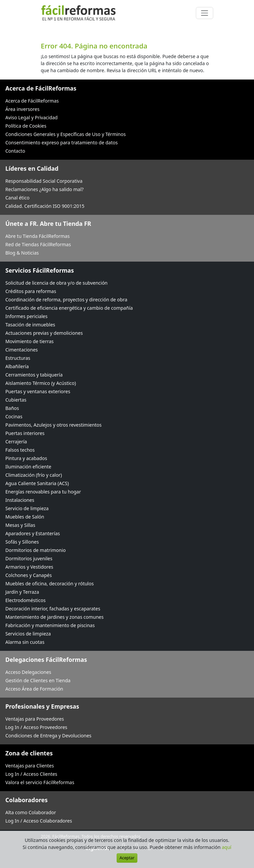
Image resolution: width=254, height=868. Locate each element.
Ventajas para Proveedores (35, 719)
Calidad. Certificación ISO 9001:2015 (45, 206)
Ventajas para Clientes (30, 766)
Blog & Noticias (22, 253)
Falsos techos (20, 450)
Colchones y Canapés (29, 575)
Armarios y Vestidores (29, 567)
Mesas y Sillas (20, 525)
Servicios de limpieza (28, 634)
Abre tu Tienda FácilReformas (37, 236)
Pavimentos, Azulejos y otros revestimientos (53, 425)
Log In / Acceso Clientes (31, 774)
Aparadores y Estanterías (33, 533)
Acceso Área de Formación (34, 689)
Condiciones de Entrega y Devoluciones (48, 736)
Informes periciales (26, 316)
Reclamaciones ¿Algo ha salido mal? (44, 189)
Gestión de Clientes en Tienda (38, 680)
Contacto (15, 151)
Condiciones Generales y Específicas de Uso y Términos (66, 134)
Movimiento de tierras (30, 341)
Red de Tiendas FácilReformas (38, 244)
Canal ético (17, 198)
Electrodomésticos (25, 600)
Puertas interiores (25, 433)
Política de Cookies (26, 126)
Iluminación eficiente (28, 467)
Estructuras (18, 358)
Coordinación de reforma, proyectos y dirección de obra (66, 300)
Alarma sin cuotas (25, 642)
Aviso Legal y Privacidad (31, 117)
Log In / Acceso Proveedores (36, 727)
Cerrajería (16, 442)
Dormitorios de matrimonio (36, 550)
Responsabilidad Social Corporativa (44, 181)
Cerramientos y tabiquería (34, 375)
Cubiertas (16, 400)
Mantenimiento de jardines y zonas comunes (54, 617)
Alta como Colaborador (31, 812)
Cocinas (14, 416)
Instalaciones (20, 500)
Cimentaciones (22, 350)
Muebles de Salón (25, 517)
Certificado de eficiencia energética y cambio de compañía (69, 308)
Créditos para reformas (31, 291)
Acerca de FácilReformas (32, 101)
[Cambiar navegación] (205, 13)
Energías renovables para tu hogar (43, 492)
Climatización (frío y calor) (34, 475)
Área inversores (22, 109)
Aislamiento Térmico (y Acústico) (41, 383)
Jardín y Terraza (22, 592)
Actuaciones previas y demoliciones (44, 333)
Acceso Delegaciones (28, 672)
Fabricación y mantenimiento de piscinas (50, 625)
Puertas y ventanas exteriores (38, 391)
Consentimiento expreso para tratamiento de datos (61, 142)
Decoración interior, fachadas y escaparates (53, 609)
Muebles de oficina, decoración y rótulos (49, 584)
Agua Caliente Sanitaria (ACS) (37, 483)
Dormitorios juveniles (29, 558)
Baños (12, 408)
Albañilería (17, 366)
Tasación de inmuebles (30, 325)
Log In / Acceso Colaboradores (39, 821)
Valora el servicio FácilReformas (40, 782)
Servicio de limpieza (27, 508)
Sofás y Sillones (22, 542)
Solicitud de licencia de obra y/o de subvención (56, 283)
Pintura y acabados (26, 458)
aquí (227, 847)
